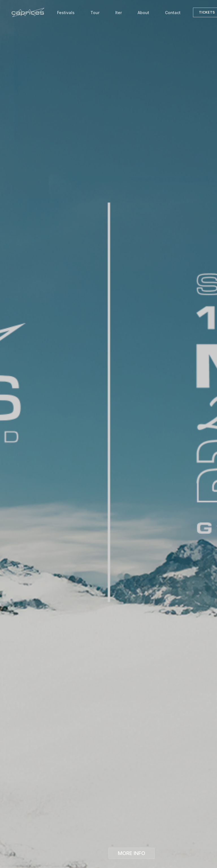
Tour (95, 13)
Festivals (66, 13)
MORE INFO (132, 853)
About (143, 13)
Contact (173, 13)
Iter (119, 13)
